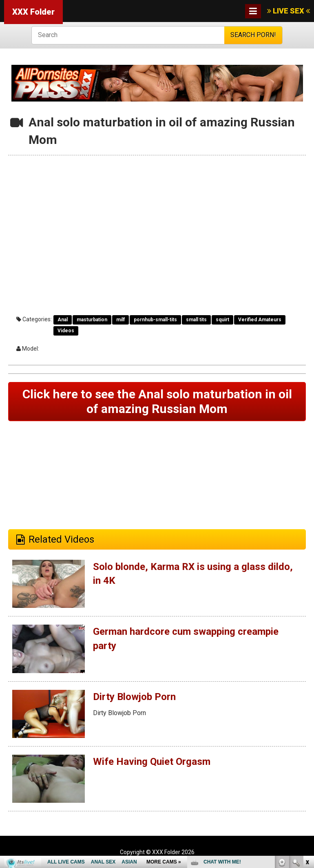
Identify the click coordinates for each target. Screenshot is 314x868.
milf (121, 320)
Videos (66, 331)
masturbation (92, 320)
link (307, 741)
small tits (196, 320)
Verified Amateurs (260, 320)
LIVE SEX (289, 11)
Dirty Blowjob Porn (134, 697)
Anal (63, 320)
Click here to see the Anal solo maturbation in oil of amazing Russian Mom (157, 401)
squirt (222, 320)
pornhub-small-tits (155, 320)
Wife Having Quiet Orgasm (152, 762)
